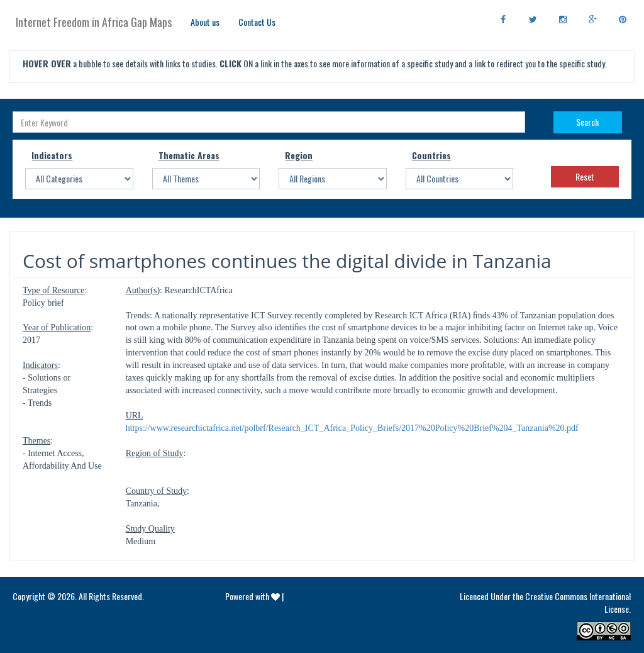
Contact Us (257, 22)
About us (205, 22)
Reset (585, 176)
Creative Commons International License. (578, 602)
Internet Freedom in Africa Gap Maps (94, 22)
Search (587, 122)
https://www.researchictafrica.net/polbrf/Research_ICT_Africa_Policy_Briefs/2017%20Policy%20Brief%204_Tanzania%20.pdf (352, 428)
